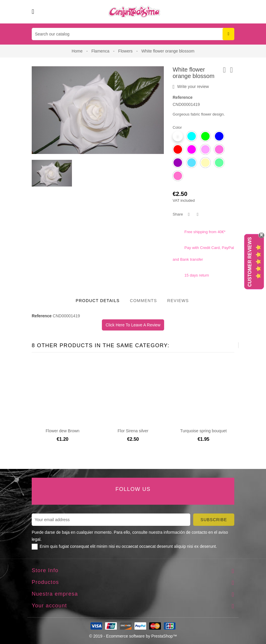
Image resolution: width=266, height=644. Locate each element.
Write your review (191, 87)
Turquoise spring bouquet (203, 431)
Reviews (178, 301)
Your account (49, 606)
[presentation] (224, 345)
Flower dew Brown (62, 431)
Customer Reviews (250, 262)
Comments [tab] (143, 301)
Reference (183, 97)
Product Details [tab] (98, 301)
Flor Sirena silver (133, 431)
